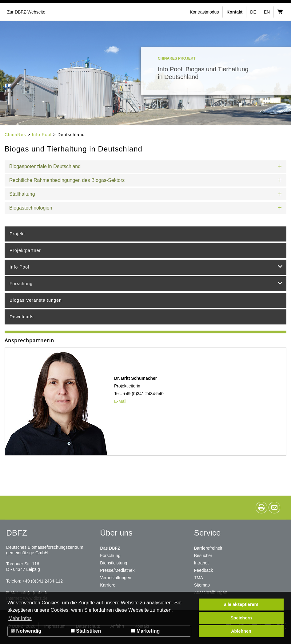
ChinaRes (15, 135)
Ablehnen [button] (241, 631)
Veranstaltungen (116, 578)
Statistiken (86, 631)
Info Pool (42, 135)
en (267, 12)
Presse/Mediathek (117, 570)
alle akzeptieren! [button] (241, 604)
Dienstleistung (114, 563)
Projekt (17, 234)
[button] (205, 12)
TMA (199, 578)
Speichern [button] (241, 618)
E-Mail (120, 401)
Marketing (145, 631)
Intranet (201, 563)
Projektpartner (25, 250)
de (253, 12)
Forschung (146, 283)
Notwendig (26, 631)
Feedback (203, 570)
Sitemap (202, 585)
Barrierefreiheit (208, 548)
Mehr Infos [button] (20, 618)
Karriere (108, 585)
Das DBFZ (110, 548)
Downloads (22, 317)
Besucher (203, 556)
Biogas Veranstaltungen (36, 300)
